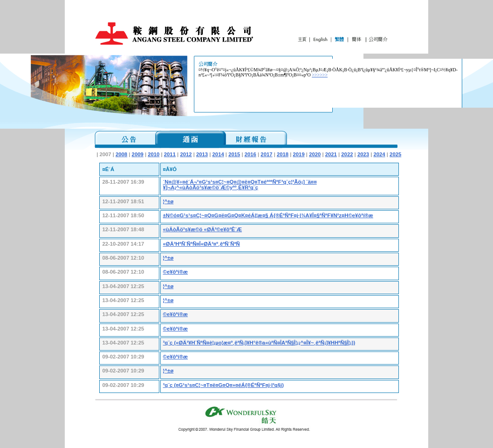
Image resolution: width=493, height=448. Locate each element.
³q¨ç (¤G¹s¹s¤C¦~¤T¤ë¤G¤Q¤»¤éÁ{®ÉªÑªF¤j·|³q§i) (223, 385)
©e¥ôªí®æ (175, 272)
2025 (395, 154)
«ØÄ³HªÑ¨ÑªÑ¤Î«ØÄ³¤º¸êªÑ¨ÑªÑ (202, 244)
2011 (170, 154)
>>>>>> (320, 75)
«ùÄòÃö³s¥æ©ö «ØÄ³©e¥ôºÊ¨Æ (203, 229)
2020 (315, 154)
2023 (363, 154)
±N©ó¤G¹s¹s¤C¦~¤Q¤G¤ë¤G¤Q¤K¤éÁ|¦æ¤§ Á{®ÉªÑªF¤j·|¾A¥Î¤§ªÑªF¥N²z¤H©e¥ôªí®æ (268, 215)
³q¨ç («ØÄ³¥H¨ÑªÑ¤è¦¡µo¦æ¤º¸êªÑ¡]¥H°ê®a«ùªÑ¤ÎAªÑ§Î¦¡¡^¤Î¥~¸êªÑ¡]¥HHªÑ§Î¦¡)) (259, 343)
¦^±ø (168, 201)
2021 (331, 154)
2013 (202, 154)
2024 (380, 154)
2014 (218, 154)
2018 (283, 154)
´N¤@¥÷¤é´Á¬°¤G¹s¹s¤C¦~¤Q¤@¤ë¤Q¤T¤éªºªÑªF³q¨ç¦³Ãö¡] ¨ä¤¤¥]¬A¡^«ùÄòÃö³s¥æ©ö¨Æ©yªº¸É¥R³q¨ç (240, 184)
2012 (186, 154)
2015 (234, 154)
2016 (250, 154)
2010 (154, 154)
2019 (299, 154)
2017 (266, 154)
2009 (138, 154)
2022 (347, 154)
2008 (121, 154)
